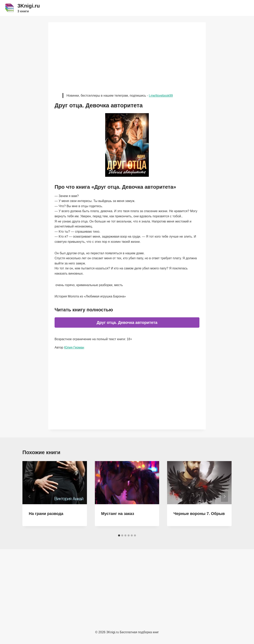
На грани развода (46, 514)
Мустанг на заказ (118, 514)
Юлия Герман (74, 347)
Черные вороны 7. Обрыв (199, 514)
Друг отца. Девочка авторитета (127, 322)
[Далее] (224, 496)
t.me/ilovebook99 (161, 96)
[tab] (119, 535)
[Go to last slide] (30, 496)
